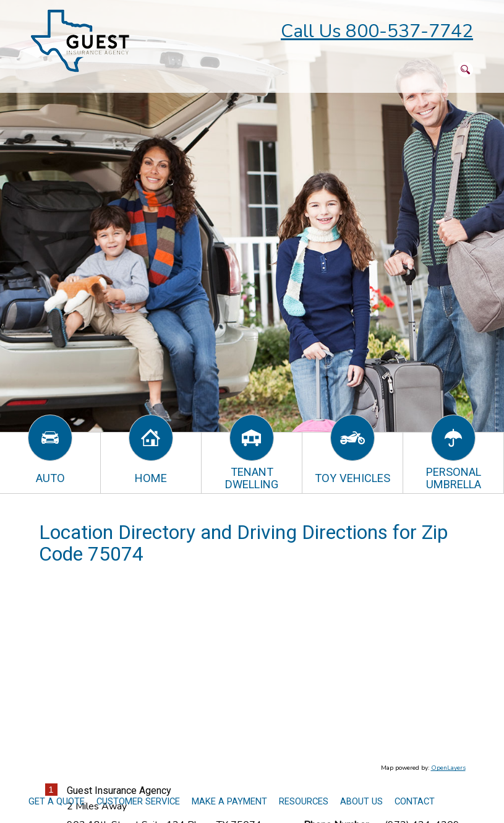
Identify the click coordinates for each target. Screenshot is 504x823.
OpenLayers (448, 768)
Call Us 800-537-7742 (377, 31)
